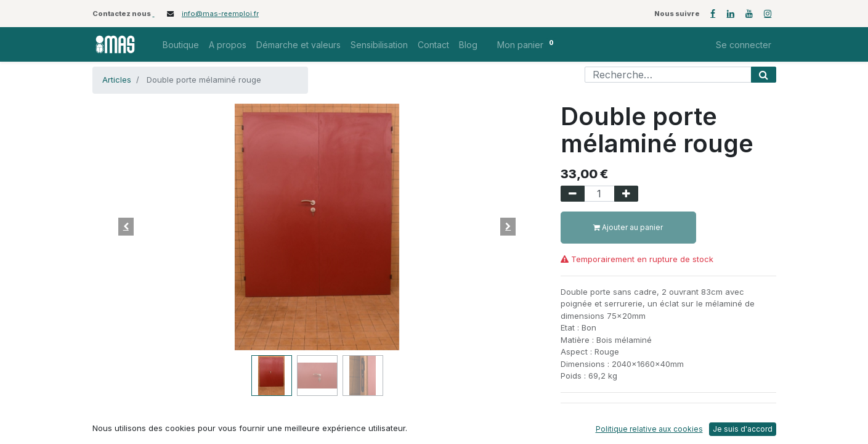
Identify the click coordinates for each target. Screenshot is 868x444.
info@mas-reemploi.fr (220, 14)
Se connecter (744, 45)
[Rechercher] (764, 75)
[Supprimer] (573, 194)
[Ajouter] (626, 194)
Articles (117, 80)
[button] (126, 227)
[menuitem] (181, 45)
